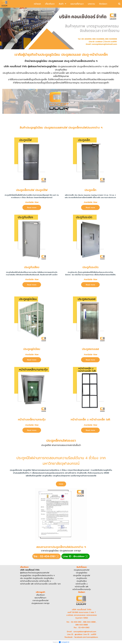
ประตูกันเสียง (49, 578)
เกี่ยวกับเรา (40, 595)
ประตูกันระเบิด (38, 578)
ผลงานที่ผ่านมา (40, 598)
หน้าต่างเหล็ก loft (27, 584)
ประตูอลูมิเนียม (26, 575)
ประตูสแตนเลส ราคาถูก (40, 603)
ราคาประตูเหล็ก (38, 600)
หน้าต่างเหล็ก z (45, 581)
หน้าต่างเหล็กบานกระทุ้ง (29, 581)
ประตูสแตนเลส (39, 573)
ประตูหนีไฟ (28, 578)
